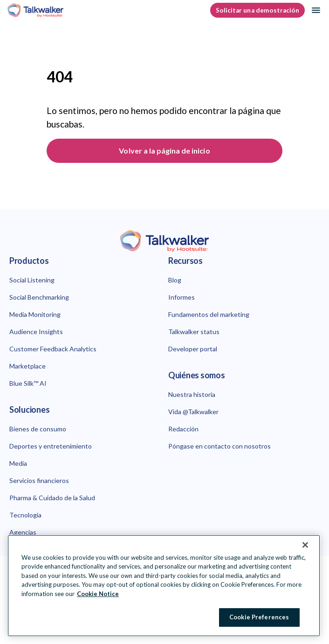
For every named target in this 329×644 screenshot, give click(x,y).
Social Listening (32, 280)
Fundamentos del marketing (209, 314)
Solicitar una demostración (257, 10)
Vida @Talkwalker (193, 412)
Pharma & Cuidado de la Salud (52, 498)
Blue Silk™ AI (28, 383)
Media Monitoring (35, 314)
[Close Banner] (305, 545)
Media (18, 463)
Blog (175, 280)
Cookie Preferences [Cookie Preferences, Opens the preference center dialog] (259, 617)
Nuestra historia (192, 394)
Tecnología (25, 515)
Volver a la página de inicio (164, 151)
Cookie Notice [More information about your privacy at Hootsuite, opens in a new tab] (98, 594)
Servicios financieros (39, 480)
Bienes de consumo (38, 429)
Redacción (183, 429)
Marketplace (27, 366)
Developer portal (193, 349)
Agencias (23, 532)
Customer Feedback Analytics (53, 349)
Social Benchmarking (39, 297)
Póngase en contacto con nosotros (219, 446)
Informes (182, 297)
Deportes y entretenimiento (51, 446)
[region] (164, 586)
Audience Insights (36, 332)
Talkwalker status (194, 332)
